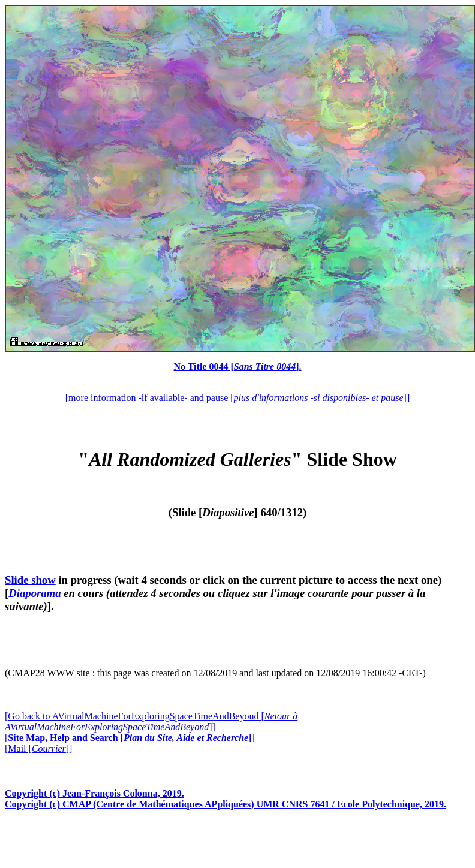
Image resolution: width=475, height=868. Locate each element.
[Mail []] (38, 748)
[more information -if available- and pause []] (237, 398)
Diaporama (34, 593)
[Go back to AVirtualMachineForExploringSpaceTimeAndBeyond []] (151, 721)
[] (130, 738)
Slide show (30, 580)
